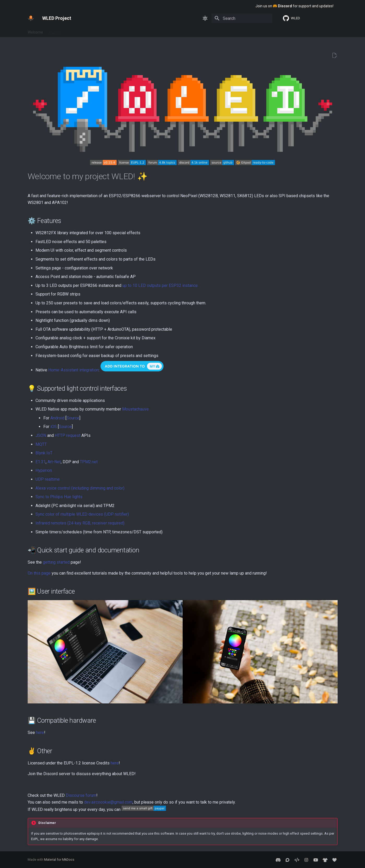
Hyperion (44, 470)
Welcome (35, 31)
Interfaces (96, 31)
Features (74, 31)
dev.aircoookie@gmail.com (108, 802)
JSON (41, 435)
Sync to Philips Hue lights (59, 497)
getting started (56, 562)
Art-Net (54, 462)
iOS (54, 427)
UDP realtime (48, 479)
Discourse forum (81, 795)
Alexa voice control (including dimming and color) (80, 488)
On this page (39, 573)
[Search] (242, 18)
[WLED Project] (31, 18)
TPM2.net (89, 462)
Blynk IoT (44, 453)
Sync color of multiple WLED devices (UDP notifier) (82, 514)
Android (57, 418)
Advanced (119, 31)
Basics (55, 31)
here (40, 733)
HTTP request (68, 435)
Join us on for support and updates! (294, 6)
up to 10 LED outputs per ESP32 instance (160, 285)
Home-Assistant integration (73, 370)
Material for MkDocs (59, 860)
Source (73, 418)
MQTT (41, 444)
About (138, 31)
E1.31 (41, 462)
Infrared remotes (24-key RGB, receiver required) (80, 523)
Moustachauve (135, 409)
